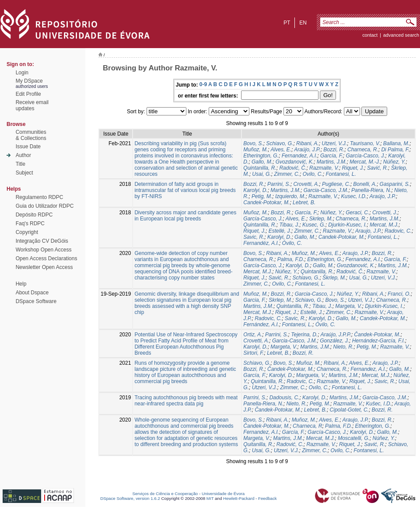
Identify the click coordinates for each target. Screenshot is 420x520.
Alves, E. (281, 150)
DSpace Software (36, 301)
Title (21, 164)
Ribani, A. (308, 143)
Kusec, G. (314, 225)
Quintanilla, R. (260, 168)
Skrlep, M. (321, 219)
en (303, 23)
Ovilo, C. (313, 174)
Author (23, 155)
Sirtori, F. (254, 353)
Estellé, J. (280, 231)
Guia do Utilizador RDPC (45, 206)
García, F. (332, 156)
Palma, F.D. (291, 259)
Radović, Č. (293, 168)
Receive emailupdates (32, 105)
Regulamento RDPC (40, 197)
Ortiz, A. (253, 335)
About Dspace (32, 293)
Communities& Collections (31, 135)
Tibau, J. (289, 225)
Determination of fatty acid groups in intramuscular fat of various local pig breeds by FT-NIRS (185, 190)
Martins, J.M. (332, 162)
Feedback (268, 498)
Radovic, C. (398, 231)
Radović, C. (290, 444)
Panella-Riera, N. (371, 190)
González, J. (334, 341)
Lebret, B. (304, 202)
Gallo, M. (262, 162)
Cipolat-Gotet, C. (349, 410)
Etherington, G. (261, 156)
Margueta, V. (311, 375)
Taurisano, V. (365, 143)
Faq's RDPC (30, 223)
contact (370, 35)
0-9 (203, 84)
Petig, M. (262, 196)
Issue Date (28, 147)
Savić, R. (378, 168)
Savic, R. (254, 237)
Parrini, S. (279, 184)
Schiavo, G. (280, 143)
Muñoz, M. (255, 150)
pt (287, 23)
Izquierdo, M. (290, 196)
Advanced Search (401, 35)
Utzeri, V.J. (334, 143)
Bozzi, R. (334, 150)
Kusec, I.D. (354, 196)
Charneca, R (307, 426)
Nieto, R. (344, 347)
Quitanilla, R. (258, 444)
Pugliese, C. (336, 184)
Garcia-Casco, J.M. (326, 190)
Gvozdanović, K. (295, 162)
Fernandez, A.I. (300, 156)
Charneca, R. (363, 150)
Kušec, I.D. (379, 404)
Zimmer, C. (287, 174)
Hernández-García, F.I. (379, 341)
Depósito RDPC (34, 215)
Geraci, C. (357, 213)
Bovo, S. (253, 143)
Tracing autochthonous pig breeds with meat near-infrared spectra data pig (186, 401)
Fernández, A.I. (261, 325)
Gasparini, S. (395, 184)
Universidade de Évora (223, 494)
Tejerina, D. (304, 335)
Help (21, 284)
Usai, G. (261, 174)
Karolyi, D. (255, 190)
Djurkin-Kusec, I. (347, 225)
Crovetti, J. (385, 213)
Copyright (27, 232)
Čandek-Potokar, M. (377, 335)
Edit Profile (28, 94)
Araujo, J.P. (368, 231)
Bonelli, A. (365, 184)
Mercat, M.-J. (365, 162)
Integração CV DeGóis (42, 241)
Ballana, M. (396, 143)
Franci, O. (399, 294)
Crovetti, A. (306, 184)
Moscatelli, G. (354, 438)
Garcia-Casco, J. (314, 294)
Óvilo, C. (292, 243)
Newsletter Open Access (44, 267)
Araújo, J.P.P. (336, 335)
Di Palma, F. (395, 150)
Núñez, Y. (394, 162)
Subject (24, 173)
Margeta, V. (348, 306)
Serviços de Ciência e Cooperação (165, 494)
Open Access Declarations (47, 258)
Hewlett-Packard (239, 498)
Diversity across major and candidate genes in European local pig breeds (185, 216)
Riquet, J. (353, 168)
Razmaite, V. (324, 168)
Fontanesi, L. (341, 174)
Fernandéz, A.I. (261, 243)
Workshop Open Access (44, 250)
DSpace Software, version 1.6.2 (130, 498)
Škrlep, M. (334, 278)
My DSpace (29, 81)
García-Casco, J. (365, 156)
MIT (210, 498)
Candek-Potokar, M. (266, 202)
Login (22, 73)
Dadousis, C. (285, 398)
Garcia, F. (254, 300)
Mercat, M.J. (384, 225)
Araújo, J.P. (307, 150)
